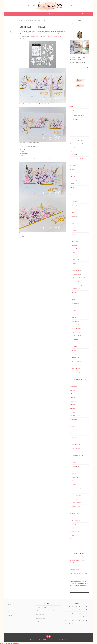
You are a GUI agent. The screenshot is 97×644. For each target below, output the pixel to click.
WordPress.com (63, 640)
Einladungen (73, 176)
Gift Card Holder (75, 296)
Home (13, 14)
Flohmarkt (43, 14)
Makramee (72, 397)
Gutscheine (73, 184)
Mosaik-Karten (75, 325)
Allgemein (72, 151)
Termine (19, 14)
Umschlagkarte (75, 372)
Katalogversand (73, 387)
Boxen (73, 517)
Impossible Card (75, 303)
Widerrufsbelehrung (74, 119)
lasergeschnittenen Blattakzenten (51, 159)
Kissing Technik (75, 484)
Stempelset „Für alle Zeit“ (36, 37)
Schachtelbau (75, 524)
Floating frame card (76, 285)
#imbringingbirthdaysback (76, 144)
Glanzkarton (73, 180)
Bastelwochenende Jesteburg (77, 158)
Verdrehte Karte (75, 376)
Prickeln (74, 499)
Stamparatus (73, 427)
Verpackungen (73, 513)
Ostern (73, 223)
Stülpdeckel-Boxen (74, 566)
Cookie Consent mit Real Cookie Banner (10, 643)
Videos (26, 14)
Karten (71, 198)
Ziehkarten (74, 383)
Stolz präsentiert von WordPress (39, 640)
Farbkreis (74, 173)
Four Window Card (76, 289)
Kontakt (59, 14)
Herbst (73, 212)
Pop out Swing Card (76, 332)
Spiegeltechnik (75, 506)
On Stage (72, 412)
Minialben (72, 401)
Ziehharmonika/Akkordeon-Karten (79, 379)
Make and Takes (74, 394)
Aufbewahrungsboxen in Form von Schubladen (46, 611)
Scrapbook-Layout (74, 416)
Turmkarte (74, 365)
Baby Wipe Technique (77, 455)
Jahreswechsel (73, 191)
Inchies (72, 187)
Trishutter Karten (75, 358)
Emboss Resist (75, 470)
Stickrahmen (73, 430)
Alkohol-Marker (75, 445)
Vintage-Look (75, 510)
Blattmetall (74, 463)
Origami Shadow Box (76, 329)
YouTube (72, 110)
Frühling (74, 205)
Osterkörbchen (75, 521)
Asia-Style (74, 252)
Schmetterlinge (75, 227)
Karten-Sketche (73, 242)
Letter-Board (73, 390)
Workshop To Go (74, 532)
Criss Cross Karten (76, 274)
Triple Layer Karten (76, 354)
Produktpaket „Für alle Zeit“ (38, 31)
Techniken (72, 441)
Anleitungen (73, 155)
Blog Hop (72, 166)
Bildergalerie (34, 14)
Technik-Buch (73, 437)
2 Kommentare (13, 33)
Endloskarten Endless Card (78, 278)
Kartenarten (73, 245)
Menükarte (74, 318)
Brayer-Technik (75, 466)
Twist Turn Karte (75, 368)
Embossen (74, 474)
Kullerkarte (74, 310)
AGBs (71, 123)
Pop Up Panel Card (76, 336)
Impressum (67, 14)
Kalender (72, 195)
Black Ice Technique (76, 459)
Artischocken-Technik (76, 452)
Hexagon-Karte (75, 300)
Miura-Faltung (75, 321)
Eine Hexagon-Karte (74, 570)
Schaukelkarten (75, 343)
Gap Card (74, 292)
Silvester (72, 423)
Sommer (74, 231)
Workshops (73, 535)
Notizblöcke (73, 405)
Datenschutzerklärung (79, 14)
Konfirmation (75, 220)
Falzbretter (74, 477)
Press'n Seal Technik (76, 495)
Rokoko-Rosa (24, 150)
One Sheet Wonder (76, 488)
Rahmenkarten (75, 339)
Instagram (72, 107)
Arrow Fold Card (75, 249)
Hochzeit (74, 216)
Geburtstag (74, 209)
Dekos (71, 169)
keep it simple (75, 307)
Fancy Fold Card (75, 281)
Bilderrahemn (73, 162)
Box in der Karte (75, 267)
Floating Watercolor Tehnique (78, 481)
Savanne (22, 152)
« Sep (66, 628)
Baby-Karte (74, 263)
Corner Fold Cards (76, 271)
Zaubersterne (73, 539)
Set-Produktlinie (74, 419)
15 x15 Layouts (73, 147)
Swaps (72, 434)
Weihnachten (75, 238)
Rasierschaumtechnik (76, 503)
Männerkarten (75, 314)
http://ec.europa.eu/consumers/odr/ (78, 589)
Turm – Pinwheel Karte (77, 361)
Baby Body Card (75, 260)
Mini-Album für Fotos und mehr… (77, 557)
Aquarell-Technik (75, 448)
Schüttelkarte (75, 347)
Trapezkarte (74, 350)
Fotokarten (74, 202)
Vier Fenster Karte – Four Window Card (78, 573)
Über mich (52, 14)
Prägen (73, 492)
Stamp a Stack (75, 234)
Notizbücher (73, 408)
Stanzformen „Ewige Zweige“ (54, 37)
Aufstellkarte (75, 256)
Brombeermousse (25, 153)
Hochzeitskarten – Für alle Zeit (33, 27)
